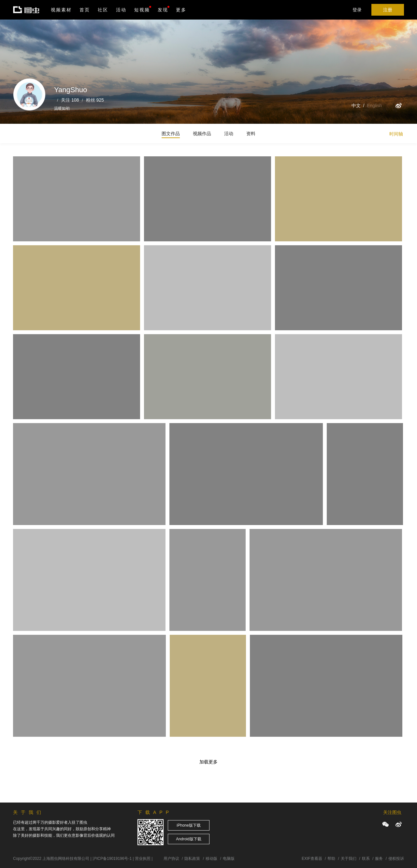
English (374, 106)
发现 (164, 9)
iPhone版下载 (188, 825)
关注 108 (70, 100)
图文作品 (171, 134)
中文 (356, 106)
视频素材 (61, 10)
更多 (181, 10)
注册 (388, 10)
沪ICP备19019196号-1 (112, 859)
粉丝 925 (95, 100)
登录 (357, 10)
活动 (121, 10)
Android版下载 (188, 839)
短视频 (142, 10)
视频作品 (202, 134)
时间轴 (396, 134)
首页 (85, 10)
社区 (103, 10)
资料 (251, 134)
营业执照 (143, 859)
